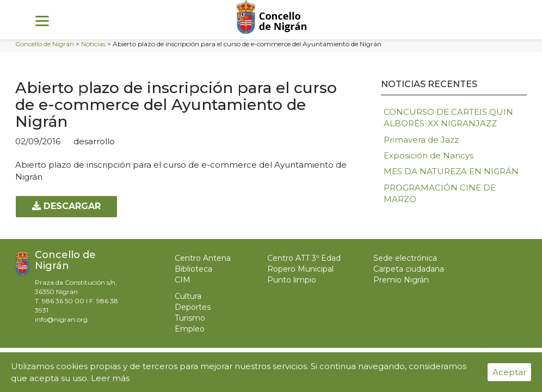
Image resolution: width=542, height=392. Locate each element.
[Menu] (42, 20)
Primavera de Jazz (421, 140)
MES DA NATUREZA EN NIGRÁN (451, 171)
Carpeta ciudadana (409, 269)
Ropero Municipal (300, 269)
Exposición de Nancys (429, 155)
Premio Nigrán (401, 280)
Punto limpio (292, 280)
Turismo (190, 318)
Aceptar (509, 372)
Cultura (188, 296)
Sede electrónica (405, 258)
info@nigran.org (61, 319)
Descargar (66, 206)
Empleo (190, 329)
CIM (183, 280)
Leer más (110, 378)
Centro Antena (203, 258)
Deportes (193, 307)
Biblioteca (193, 269)
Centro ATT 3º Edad (304, 258)
